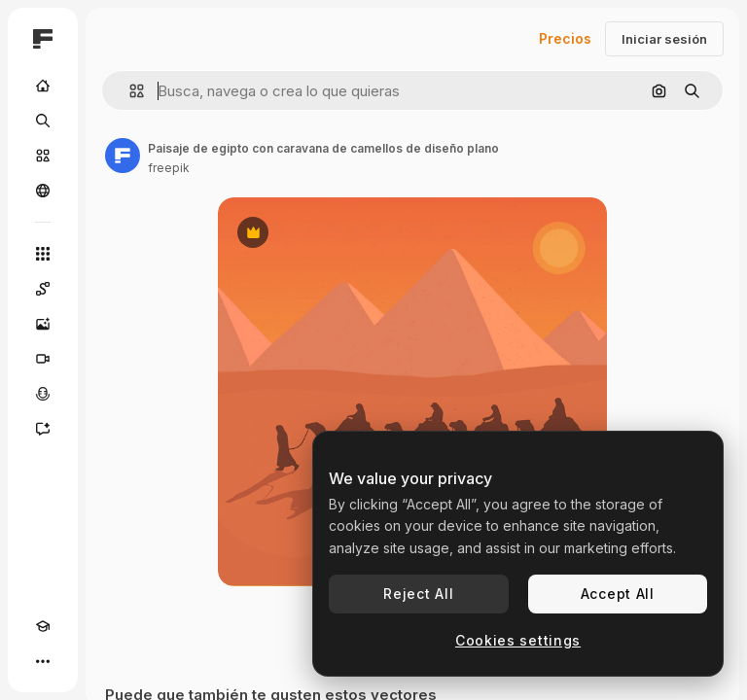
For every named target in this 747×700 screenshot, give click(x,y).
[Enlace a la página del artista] (123, 156)
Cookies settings (518, 640)
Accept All (618, 594)
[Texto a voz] (43, 394)
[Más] (43, 661)
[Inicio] (43, 86)
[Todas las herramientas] (43, 254)
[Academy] (43, 626)
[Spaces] (43, 289)
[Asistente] (43, 429)
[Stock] (43, 156)
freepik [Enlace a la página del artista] (169, 168)
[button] (129, 91)
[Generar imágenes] (43, 324)
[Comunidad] (43, 191)
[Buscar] (43, 121)
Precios (565, 38)
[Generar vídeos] (43, 359)
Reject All (418, 594)
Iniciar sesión (664, 39)
